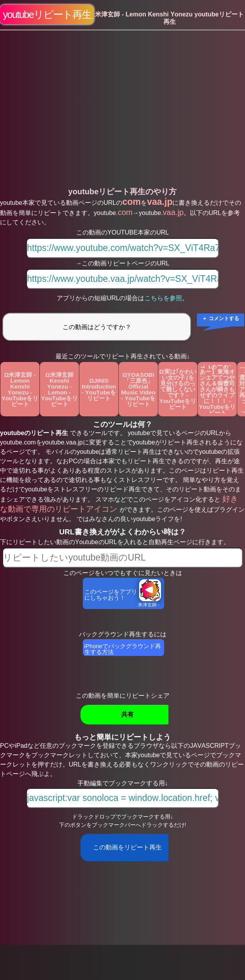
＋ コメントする (221, 318)
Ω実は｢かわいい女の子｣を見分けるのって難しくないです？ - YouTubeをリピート (178, 389)
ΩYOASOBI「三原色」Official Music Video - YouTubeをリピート (138, 389)
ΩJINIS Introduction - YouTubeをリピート (99, 389)
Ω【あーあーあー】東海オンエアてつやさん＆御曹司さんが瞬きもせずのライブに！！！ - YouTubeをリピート (217, 389)
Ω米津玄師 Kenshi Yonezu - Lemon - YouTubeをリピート (59, 389)
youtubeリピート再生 (47, 14)
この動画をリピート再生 (127, 847)
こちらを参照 (163, 298)
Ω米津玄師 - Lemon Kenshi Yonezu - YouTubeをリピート (20, 389)
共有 (127, 714)
